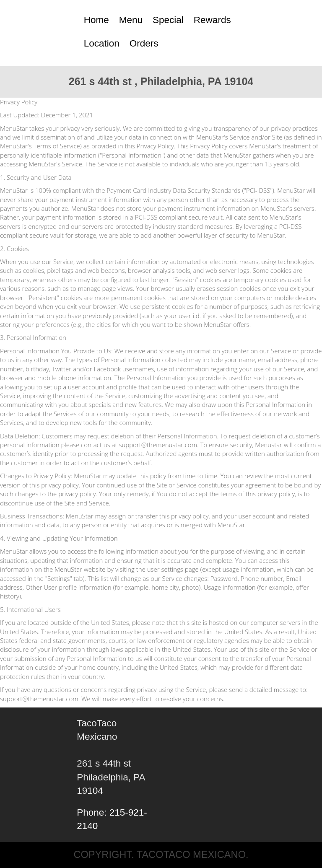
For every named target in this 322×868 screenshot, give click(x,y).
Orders (144, 43)
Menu (131, 20)
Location (102, 43)
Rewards (212, 20)
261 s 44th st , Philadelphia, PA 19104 (161, 81)
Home (96, 20)
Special (168, 20)
